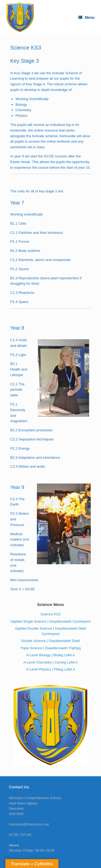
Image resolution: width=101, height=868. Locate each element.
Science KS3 (50, 614)
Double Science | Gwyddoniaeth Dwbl (50, 641)
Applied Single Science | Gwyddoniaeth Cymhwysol (50, 621)
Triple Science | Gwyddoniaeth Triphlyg (50, 648)
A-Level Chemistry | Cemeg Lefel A (50, 662)
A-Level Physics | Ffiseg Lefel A (51, 669)
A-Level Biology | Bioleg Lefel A (50, 655)
